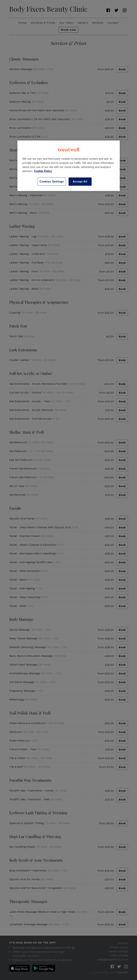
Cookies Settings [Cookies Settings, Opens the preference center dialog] (52, 181)
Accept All (80, 181)
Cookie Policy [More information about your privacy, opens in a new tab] (43, 171)
